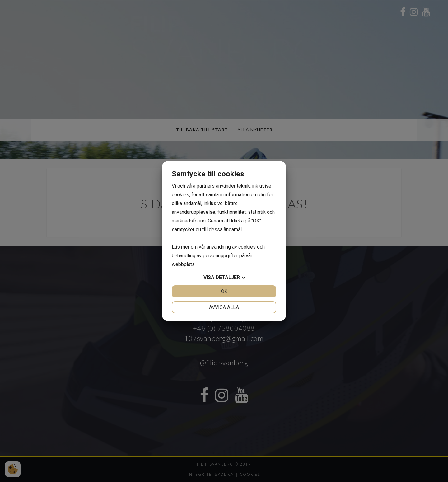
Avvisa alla (224, 307)
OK (224, 291)
